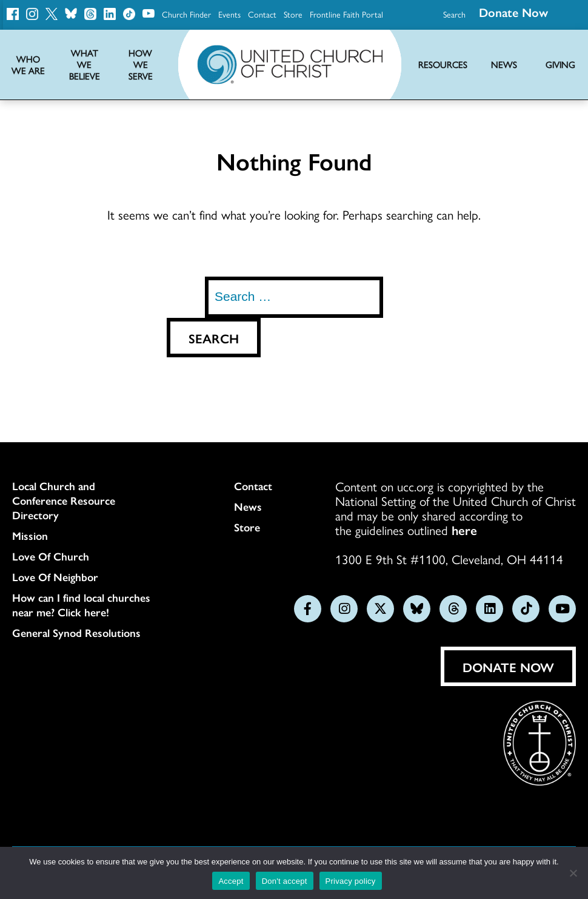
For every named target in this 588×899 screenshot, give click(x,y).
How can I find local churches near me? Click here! (81, 605)
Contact (262, 14)
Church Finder (186, 14)
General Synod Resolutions (76, 633)
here (464, 530)
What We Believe (85, 65)
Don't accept (285, 881)
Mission (30, 536)
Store (293, 14)
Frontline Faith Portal (346, 14)
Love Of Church (51, 556)
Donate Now (508, 667)
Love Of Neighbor (55, 577)
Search (454, 14)
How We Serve (141, 65)
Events (229, 14)
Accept (231, 881)
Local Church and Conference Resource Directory (64, 500)
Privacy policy (351, 881)
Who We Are (28, 65)
